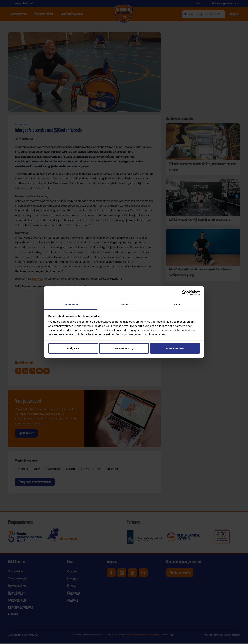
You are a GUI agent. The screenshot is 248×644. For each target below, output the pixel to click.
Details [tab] (124, 304)
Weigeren (73, 348)
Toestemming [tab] (71, 304)
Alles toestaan (175, 348)
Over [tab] (177, 304)
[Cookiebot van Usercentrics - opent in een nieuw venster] (184, 293)
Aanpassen (124, 348)
